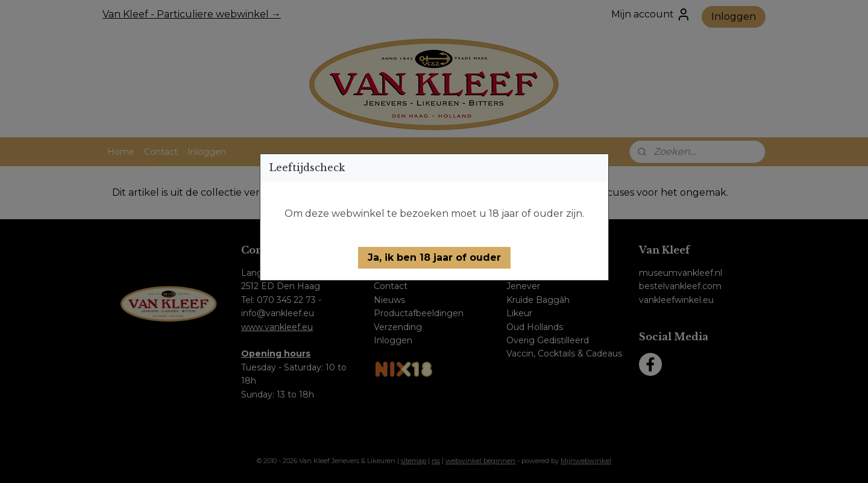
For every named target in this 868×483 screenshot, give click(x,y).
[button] (434, 258)
